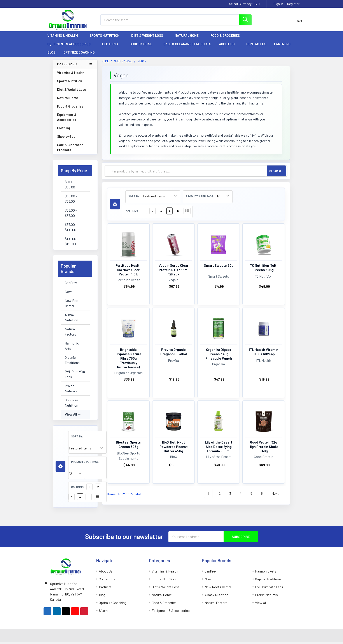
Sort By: (77, 439)
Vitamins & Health (65, 38)
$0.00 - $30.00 (70, 187)
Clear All (276, 173)
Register (293, 4)
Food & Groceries (227, 38)
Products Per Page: (85, 464)
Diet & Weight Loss (149, 38)
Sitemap (105, 613)
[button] (60, 469)
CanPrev (71, 285)
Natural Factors (70, 334)
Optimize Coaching (79, 55)
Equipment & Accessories (71, 46)
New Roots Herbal (73, 305)
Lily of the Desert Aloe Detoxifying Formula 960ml (219, 449)
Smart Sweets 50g (219, 267)
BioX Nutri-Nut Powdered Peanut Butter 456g (174, 449)
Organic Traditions (72, 362)
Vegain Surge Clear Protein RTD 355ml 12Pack (173, 272)
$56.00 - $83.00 (71, 215)
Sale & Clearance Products (187, 46)
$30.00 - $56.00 (71, 201)
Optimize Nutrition (71, 405)
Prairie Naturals (71, 391)
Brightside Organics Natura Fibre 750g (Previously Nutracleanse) (128, 360)
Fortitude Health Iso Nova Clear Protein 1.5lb (129, 272)
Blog (52, 55)
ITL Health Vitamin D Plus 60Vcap (264, 354)
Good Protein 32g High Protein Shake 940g (264, 449)
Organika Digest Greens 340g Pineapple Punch (219, 356)
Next (278, 496)
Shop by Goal (143, 46)
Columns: (78, 489)
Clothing (112, 46)
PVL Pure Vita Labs (75, 376)
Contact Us (256, 46)
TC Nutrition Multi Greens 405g (264, 270)
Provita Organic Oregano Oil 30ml (174, 354)
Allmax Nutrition (71, 319)
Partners (284, 46)
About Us (229, 46)
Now (68, 294)
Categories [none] (67, 66)
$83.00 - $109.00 (71, 229)
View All (71, 416)
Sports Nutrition (107, 38)
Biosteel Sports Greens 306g (128, 447)
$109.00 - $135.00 (71, 243)
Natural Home (189, 38)
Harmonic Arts (72, 348)
